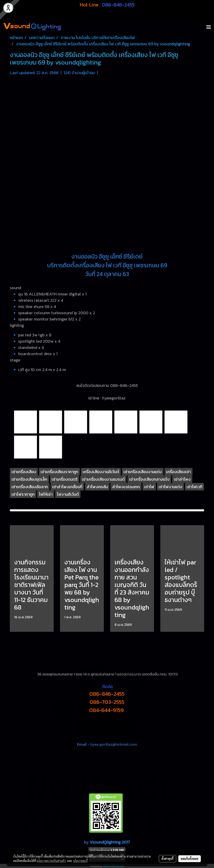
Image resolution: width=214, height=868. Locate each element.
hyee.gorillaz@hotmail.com (114, 744)
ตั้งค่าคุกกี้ (168, 859)
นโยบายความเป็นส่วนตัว (51, 861)
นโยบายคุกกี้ (80, 861)
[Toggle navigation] (209, 27)
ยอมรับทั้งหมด (190, 859)
